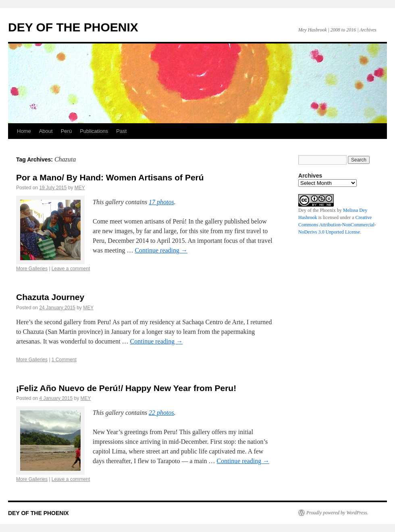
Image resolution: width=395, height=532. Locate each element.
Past (121, 131)
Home (24, 131)
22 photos (161, 413)
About (46, 131)
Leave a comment (71, 269)
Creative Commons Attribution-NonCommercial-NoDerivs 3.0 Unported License (337, 225)
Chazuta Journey (50, 297)
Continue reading (161, 250)
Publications (94, 131)
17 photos (161, 202)
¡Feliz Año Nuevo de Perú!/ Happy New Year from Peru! (126, 388)
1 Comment (64, 360)
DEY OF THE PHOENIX (73, 27)
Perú (66, 131)
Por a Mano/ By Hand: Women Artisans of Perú (110, 177)
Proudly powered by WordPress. (337, 513)
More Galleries (32, 269)
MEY (80, 188)
